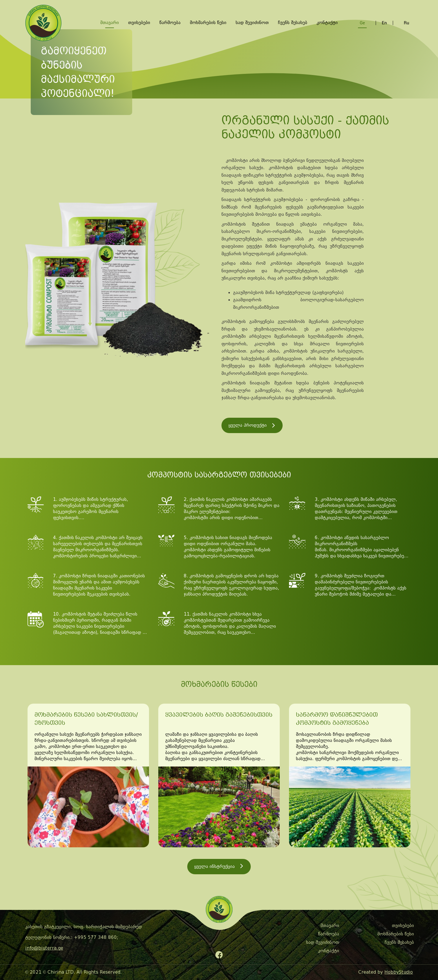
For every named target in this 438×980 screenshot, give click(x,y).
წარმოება (170, 23)
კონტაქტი (327, 23)
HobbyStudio (399, 972)
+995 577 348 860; (96, 937)
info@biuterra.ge (44, 948)
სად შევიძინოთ (252, 23)
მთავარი (110, 23)
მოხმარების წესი (208, 23)
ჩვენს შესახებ (293, 23)
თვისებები (139, 23)
